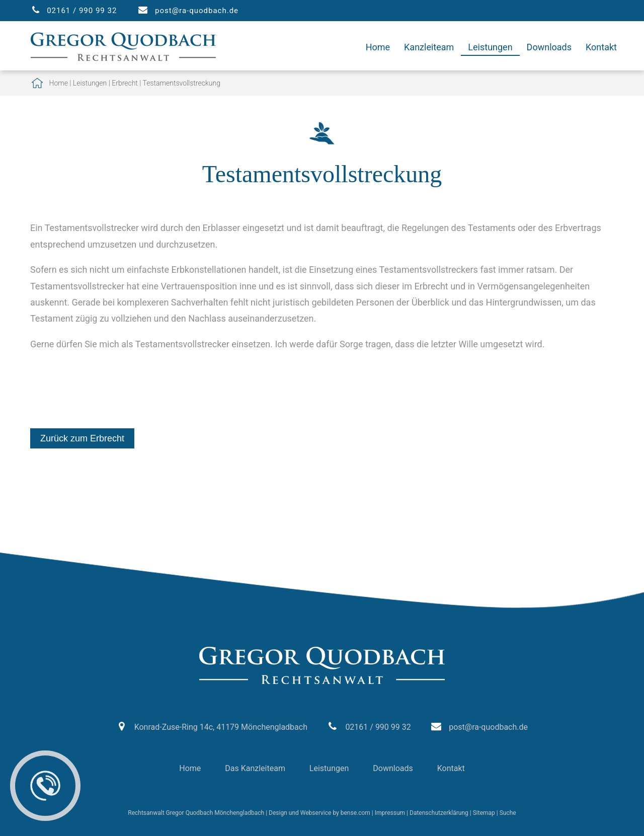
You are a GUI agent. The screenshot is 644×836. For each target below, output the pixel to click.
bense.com (355, 813)
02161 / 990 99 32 (82, 11)
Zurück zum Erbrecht (82, 438)
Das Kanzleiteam (255, 768)
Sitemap (484, 813)
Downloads (549, 47)
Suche (508, 813)
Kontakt (601, 47)
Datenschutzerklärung (439, 813)
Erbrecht (125, 83)
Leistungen (490, 47)
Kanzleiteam (429, 47)
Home (378, 47)
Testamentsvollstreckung (182, 83)
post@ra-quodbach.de (197, 11)
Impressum (390, 813)
